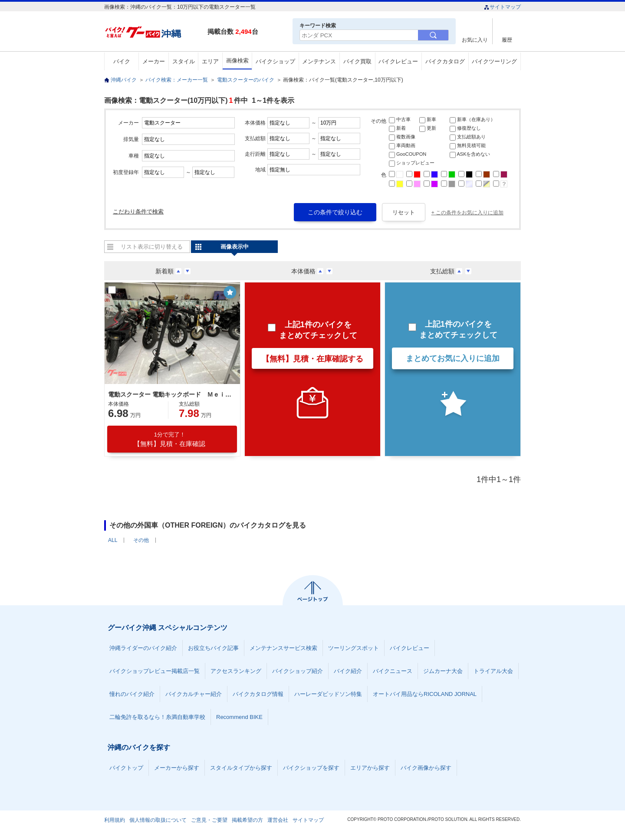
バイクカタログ (445, 61)
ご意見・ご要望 (209, 820)
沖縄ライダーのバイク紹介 (143, 648)
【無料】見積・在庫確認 (169, 439)
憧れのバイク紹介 (132, 694)
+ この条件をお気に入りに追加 (467, 213)
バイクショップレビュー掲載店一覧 (155, 671)
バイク (122, 61)
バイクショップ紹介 (298, 671)
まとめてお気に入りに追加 (453, 358)
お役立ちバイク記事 (213, 648)
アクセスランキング (236, 671)
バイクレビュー (398, 61)
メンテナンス (319, 61)
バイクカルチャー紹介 (194, 694)
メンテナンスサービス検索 (283, 648)
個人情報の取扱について (158, 820)
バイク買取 (357, 61)
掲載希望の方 (247, 820)
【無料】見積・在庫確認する (312, 359)
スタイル (184, 61)
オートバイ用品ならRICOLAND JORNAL (425, 694)
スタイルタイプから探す (241, 768)
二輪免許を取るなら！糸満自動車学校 (157, 717)
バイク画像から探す (426, 768)
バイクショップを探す (311, 768)
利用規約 (115, 820)
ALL (113, 540)
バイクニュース (393, 671)
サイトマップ (502, 7)
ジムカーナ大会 (443, 671)
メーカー (154, 61)
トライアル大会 (493, 671)
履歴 (507, 40)
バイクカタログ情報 (258, 694)
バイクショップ (275, 61)
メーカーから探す (177, 768)
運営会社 (278, 820)
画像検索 (237, 61)
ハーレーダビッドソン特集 (328, 694)
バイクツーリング (494, 61)
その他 (141, 540)
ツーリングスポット (354, 648)
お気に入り (475, 40)
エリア (210, 61)
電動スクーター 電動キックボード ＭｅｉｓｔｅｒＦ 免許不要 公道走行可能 (171, 394)
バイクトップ (126, 768)
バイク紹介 (348, 671)
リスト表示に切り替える (152, 247)
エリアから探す (370, 768)
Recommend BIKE (239, 717)
